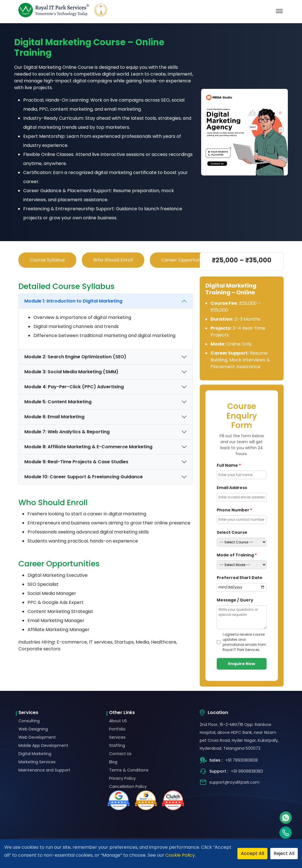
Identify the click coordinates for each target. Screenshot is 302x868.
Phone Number (234, 510)
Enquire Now (242, 664)
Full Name (229, 465)
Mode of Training (237, 555)
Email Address (232, 488)
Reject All (284, 853)
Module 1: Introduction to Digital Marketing (73, 301)
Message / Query (235, 600)
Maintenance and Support (44, 770)
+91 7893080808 (242, 760)
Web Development (37, 737)
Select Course (232, 532)
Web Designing (33, 729)
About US (118, 721)
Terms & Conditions (129, 770)
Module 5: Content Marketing (58, 402)
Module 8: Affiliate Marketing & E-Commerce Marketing (88, 447)
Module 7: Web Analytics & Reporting (67, 432)
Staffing (117, 745)
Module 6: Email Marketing (54, 417)
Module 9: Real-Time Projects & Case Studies (76, 462)
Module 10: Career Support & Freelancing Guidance (84, 477)
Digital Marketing (35, 754)
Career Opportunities (185, 260)
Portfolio (117, 729)
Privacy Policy (122, 778)
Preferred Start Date (240, 578)
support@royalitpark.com (234, 782)
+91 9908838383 (247, 771)
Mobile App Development (43, 745)
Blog (113, 762)
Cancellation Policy (128, 786)
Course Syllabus (47, 260)
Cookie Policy (180, 855)
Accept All (252, 853)
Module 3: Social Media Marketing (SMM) (71, 372)
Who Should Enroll (113, 260)
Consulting (29, 721)
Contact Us (120, 754)
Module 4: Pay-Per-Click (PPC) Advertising (74, 387)
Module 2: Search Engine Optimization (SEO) (75, 357)
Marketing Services (37, 762)
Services (117, 737)
